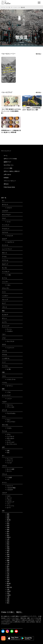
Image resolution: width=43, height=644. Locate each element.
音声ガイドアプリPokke (10, 159)
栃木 (7, 566)
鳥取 (7, 518)
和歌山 (8, 537)
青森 (7, 551)
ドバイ (8, 222)
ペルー (15, 7)
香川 (7, 553)
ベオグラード (10, 242)
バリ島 (8, 275)
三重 (7, 597)
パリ (7, 479)
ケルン (8, 420)
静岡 (7, 570)
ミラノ (8, 504)
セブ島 (8, 369)
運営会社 (6, 184)
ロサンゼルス (10, 438)
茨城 (7, 580)
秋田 (7, 526)
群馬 (7, 585)
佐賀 (7, 516)
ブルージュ (9, 405)
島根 (7, 601)
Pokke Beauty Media (9, 187)
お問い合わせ (7, 174)
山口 (7, 522)
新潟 (7, 578)
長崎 (7, 599)
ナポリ (8, 496)
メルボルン (9, 331)
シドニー (8, 399)
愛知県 (8, 584)
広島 (7, 574)
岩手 (7, 545)
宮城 (7, 549)
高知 (7, 524)
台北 (7, 452)
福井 (7, 531)
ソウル (8, 392)
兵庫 (7, 564)
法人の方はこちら (9, 165)
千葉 (7, 562)
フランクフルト (10, 422)
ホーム (3, 7)
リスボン (8, 428)
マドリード (9, 486)
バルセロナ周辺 (10, 488)
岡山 (7, 568)
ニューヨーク (10, 436)
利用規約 (6, 178)
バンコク (8, 463)
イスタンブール (10, 379)
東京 (7, 603)
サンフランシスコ (11, 444)
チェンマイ (9, 459)
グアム (8, 435)
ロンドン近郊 (10, 469)
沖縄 (7, 557)
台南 (7, 451)
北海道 (8, 591)
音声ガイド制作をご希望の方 (12, 171)
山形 (7, 539)
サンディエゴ (10, 442)
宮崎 (7, 528)
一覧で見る (38, 54)
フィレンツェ (10, 506)
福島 (7, 530)
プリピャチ (9, 236)
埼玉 (7, 541)
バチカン (8, 500)
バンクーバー (10, 348)
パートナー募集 (8, 168)
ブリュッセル (10, 407)
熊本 (7, 535)
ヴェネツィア (10, 502)
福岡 (7, 555)
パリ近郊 (8, 477)
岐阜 (7, 543)
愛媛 (7, 560)
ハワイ (8, 440)
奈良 (7, 576)
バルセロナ (9, 490)
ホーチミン (9, 386)
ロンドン (8, 471)
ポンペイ (8, 498)
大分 (7, 558)
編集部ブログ (7, 162)
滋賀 (7, 547)
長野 (7, 582)
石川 (7, 572)
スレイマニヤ (10, 341)
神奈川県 (8, 587)
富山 (7, 533)
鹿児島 (8, 520)
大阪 (7, 589)
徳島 (7, 514)
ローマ (8, 508)
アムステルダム (10, 413)
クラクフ (8, 208)
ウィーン (8, 329)
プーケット (9, 461)
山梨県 (8, 595)
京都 (7, 593)
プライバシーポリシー (10, 181)
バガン (8, 285)
